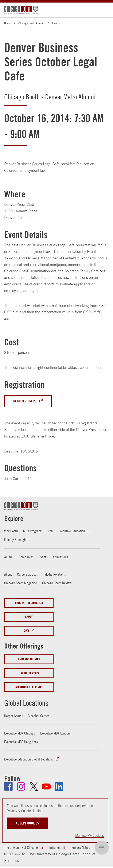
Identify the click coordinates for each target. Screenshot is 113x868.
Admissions (61, 557)
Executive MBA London (55, 733)
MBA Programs (33, 531)
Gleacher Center (38, 716)
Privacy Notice (81, 847)
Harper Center (13, 716)
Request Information (29, 603)
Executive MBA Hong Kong (21, 742)
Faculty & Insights (16, 540)
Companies (26, 557)
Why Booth (11, 531)
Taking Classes (29, 673)
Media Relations (55, 574)
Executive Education (72, 531)
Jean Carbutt (14, 479)
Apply (29, 617)
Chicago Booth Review (57, 583)
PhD (50, 531)
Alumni (9, 557)
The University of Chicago (21, 847)
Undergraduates (29, 659)
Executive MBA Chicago (20, 733)
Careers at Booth (28, 574)
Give (26, 631)
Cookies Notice (32, 811)
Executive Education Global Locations (29, 759)
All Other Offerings (29, 687)
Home (7, 23)
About (8, 574)
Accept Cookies (27, 823)
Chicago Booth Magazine (21, 583)
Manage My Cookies (89, 835)
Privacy (12, 811)
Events (56, 23)
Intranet (55, 847)
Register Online (25, 401)
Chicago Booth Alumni (31, 23)
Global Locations (27, 703)
